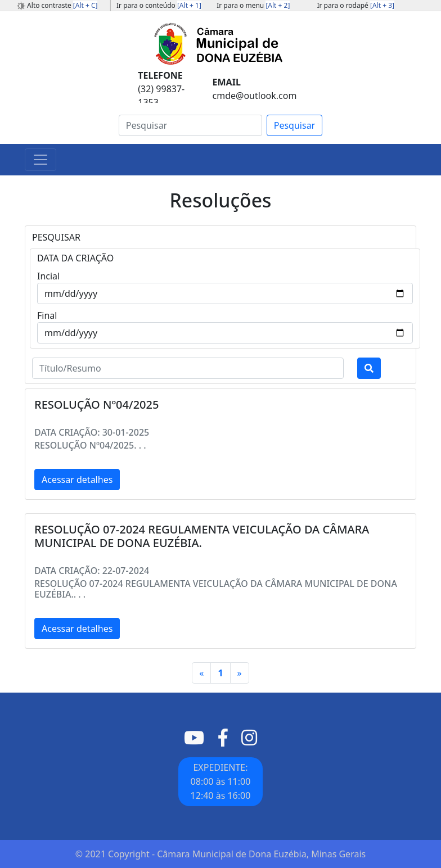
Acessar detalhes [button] (77, 480)
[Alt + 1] (189, 5)
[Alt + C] (85, 5)
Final (47, 315)
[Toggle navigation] (40, 160)
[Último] (240, 673)
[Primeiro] (201, 673)
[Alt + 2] (278, 5)
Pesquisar (294, 125)
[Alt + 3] (382, 5)
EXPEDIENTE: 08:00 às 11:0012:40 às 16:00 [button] (221, 781)
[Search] (190, 125)
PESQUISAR (56, 237)
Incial (48, 276)
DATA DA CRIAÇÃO (75, 258)
